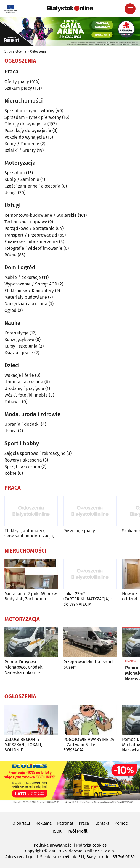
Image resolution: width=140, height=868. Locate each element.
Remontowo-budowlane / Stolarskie (41, 215)
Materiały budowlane (26, 297)
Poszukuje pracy (79, 531)
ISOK (57, 831)
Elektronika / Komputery (29, 291)
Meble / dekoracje (23, 277)
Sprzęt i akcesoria (22, 467)
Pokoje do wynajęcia (25, 137)
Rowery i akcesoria (23, 460)
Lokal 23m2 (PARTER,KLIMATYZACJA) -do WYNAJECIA (88, 599)
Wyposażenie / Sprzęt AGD (31, 284)
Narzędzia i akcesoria (26, 304)
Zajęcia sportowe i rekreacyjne (35, 453)
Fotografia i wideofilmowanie (33, 248)
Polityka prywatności (53, 845)
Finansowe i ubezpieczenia (31, 242)
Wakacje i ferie (19, 375)
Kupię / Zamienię (22, 144)
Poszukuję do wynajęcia (28, 131)
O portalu (21, 823)
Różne (10, 255)
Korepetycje (16, 333)
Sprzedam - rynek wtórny (29, 111)
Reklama (44, 823)
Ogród (10, 310)
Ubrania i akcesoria (24, 382)
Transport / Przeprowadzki (31, 235)
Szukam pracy (18, 88)
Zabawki (13, 402)
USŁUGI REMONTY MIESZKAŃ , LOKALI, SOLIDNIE (23, 745)
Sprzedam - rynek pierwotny (33, 117)
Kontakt (102, 823)
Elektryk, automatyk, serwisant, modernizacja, (29, 533)
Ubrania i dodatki (22, 424)
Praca (84, 823)
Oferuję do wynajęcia (25, 124)
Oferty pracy (17, 82)
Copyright (34, 851)
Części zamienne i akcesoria (32, 186)
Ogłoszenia (38, 51)
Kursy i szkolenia (21, 346)
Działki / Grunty (20, 150)
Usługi (11, 193)
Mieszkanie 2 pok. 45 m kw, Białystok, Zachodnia (31, 596)
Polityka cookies (91, 845)
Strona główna (15, 51)
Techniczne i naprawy (26, 222)
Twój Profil (77, 831)
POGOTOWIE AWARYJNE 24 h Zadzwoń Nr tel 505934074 (89, 745)
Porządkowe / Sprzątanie (30, 228)
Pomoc (121, 823)
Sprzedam (15, 173)
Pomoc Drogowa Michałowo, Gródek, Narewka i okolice (24, 667)
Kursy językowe (19, 340)
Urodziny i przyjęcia (24, 388)
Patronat (65, 823)
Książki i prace (19, 353)
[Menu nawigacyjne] (130, 9)
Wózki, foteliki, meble (26, 395)
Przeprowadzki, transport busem (88, 664)
